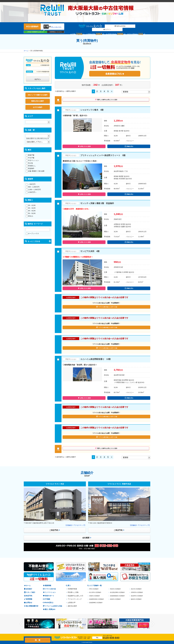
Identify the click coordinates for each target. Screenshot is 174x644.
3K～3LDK (31, 208)
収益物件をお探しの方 (75, 596)
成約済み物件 (72, 606)
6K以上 (29, 216)
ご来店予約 (55, 530)
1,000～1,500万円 (33, 190)
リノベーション (49, 592)
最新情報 (47, 586)
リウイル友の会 (49, 589)
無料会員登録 (110, 26)
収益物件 (30, 168)
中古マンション (32, 160)
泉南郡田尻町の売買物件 (98, 599)
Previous (21, 624)
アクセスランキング (75, 599)
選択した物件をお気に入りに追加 (106, 100)
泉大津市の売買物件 (96, 592)
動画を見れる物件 (38, 101)
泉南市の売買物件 (116, 599)
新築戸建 (30, 155)
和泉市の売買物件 (116, 589)
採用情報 (28, 599)
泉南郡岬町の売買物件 (97, 603)
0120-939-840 (106, 637)
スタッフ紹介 (30, 592)
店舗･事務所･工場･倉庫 (35, 171)
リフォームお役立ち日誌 (52, 606)
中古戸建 (30, 158)
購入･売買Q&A (49, 609)
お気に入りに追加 (84, 147)
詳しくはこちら (56, 27)
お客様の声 (72, 603)
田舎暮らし (31, 166)
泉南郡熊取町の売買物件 (119, 596)
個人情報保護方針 (31, 606)
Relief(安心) (48, 603)
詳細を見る (129, 147)
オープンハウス (32, 233)
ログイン (131, 26)
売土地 (29, 163)
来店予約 (28, 596)
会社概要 (87, 538)
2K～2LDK (31, 205)
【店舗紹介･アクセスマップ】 (75, 525)
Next (153, 624)
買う (68, 586)
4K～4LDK (31, 211)
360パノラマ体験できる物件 (38, 95)
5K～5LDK (31, 213)
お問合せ (28, 603)
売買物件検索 (72, 589)
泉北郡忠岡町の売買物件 (119, 592)
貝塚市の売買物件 (95, 596)
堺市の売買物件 (95, 589)
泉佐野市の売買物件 (138, 596)
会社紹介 (28, 589)
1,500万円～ (31, 192)
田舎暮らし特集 (73, 592)
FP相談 (46, 599)
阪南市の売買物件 (137, 599)
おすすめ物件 (38, 107)
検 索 (38, 640)
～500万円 (31, 184)
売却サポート (48, 596)
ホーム (26, 51)
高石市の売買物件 (137, 589)
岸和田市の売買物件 (138, 592)
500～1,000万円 (33, 187)
